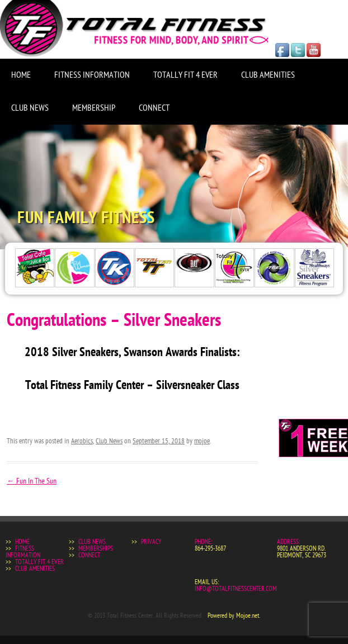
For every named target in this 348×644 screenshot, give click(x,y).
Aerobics (82, 441)
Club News (30, 108)
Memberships (96, 548)
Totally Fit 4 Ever (185, 75)
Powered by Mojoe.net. (234, 615)
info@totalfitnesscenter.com (236, 589)
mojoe (202, 441)
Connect (154, 108)
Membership (94, 108)
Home (21, 75)
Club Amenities (268, 75)
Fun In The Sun (32, 481)
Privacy (151, 542)
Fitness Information (92, 75)
